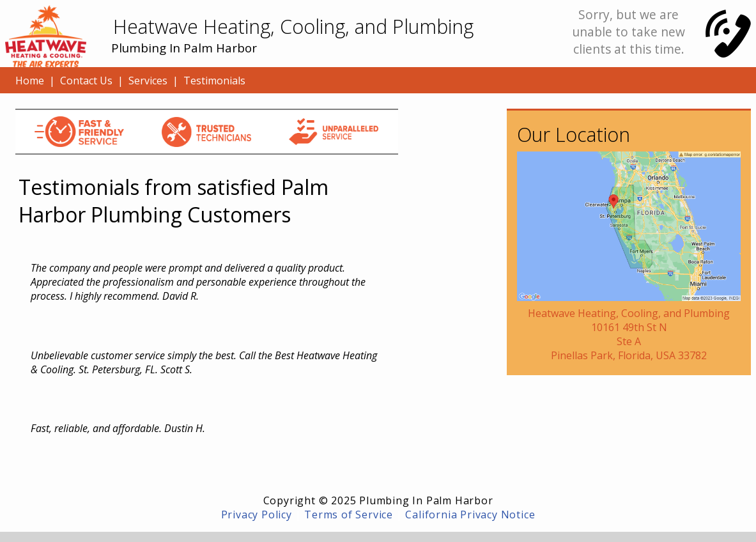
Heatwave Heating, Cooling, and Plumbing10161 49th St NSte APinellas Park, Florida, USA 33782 (629, 334)
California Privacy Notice (470, 515)
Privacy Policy (257, 515)
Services (148, 81)
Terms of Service (349, 515)
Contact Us (86, 81)
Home (30, 81)
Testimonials (214, 81)
